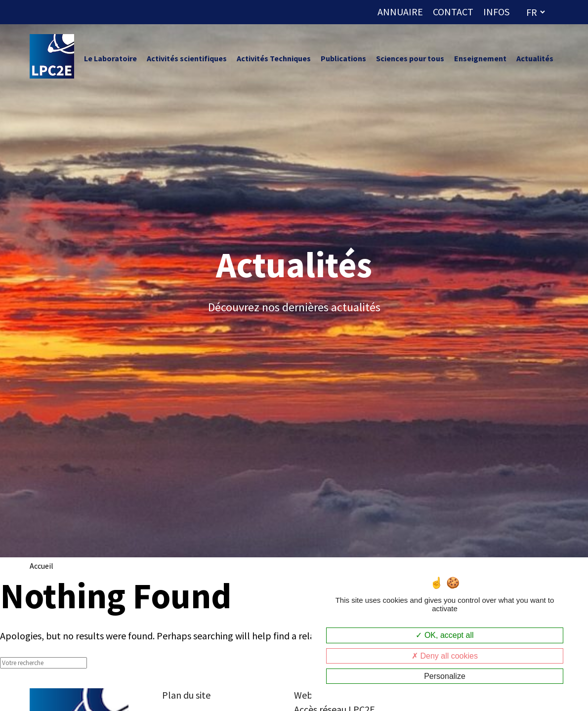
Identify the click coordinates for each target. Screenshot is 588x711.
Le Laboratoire (110, 58)
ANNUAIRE (400, 12)
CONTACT (453, 12)
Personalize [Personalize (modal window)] (445, 676)
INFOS (496, 12)
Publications (343, 58)
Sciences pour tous (410, 58)
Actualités (535, 58)
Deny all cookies (445, 656)
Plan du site (186, 695)
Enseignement (480, 58)
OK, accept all (444, 635)
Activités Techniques (274, 58)
